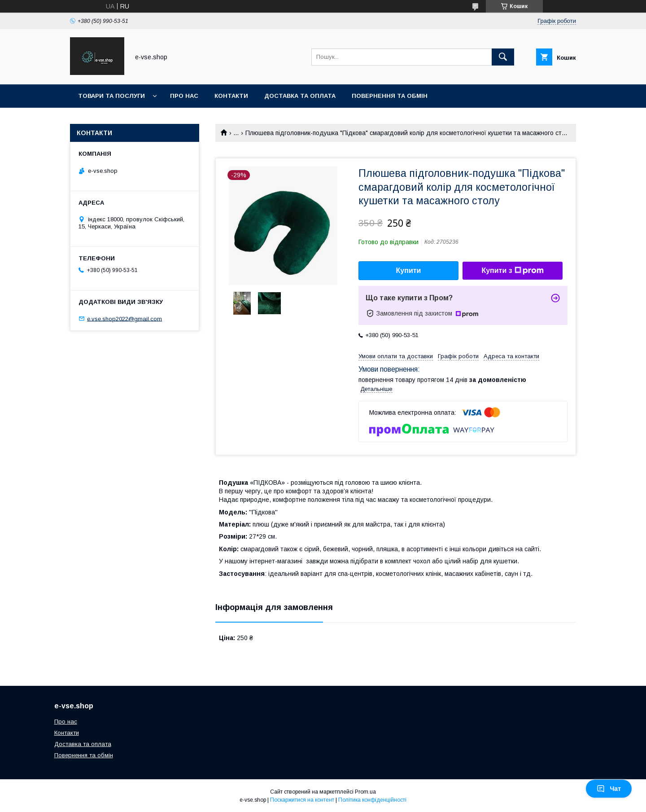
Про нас (184, 96)
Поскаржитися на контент (302, 800)
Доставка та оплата (300, 96)
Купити (409, 270)
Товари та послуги (111, 96)
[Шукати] (503, 57)
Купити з (512, 271)
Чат (609, 789)
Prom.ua (365, 792)
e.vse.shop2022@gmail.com (124, 318)
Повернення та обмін (390, 96)
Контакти (231, 96)
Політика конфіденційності (372, 800)
